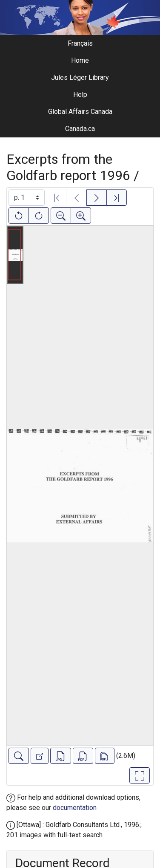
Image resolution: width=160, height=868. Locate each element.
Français (80, 43)
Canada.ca (80, 129)
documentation (75, 808)
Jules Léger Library (80, 77)
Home (80, 60)
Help (80, 95)
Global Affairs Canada (80, 112)
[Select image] (27, 198)
